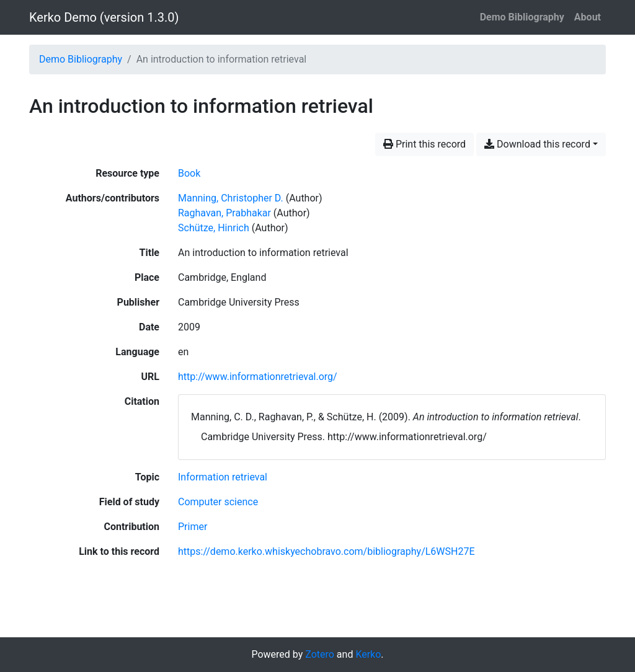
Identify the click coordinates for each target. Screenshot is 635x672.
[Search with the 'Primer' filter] (193, 527)
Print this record (424, 144)
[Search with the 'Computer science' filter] (218, 502)
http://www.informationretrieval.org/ (258, 377)
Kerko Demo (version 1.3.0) (104, 17)
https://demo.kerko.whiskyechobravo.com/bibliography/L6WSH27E (326, 551)
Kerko (368, 654)
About (588, 17)
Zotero (320, 654)
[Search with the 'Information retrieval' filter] (223, 477)
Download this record (537, 144)
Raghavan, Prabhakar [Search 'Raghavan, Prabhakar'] (224, 213)
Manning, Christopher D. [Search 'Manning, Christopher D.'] (231, 198)
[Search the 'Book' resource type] (189, 173)
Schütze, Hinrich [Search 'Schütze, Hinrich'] (214, 228)
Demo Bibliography (522, 17)
